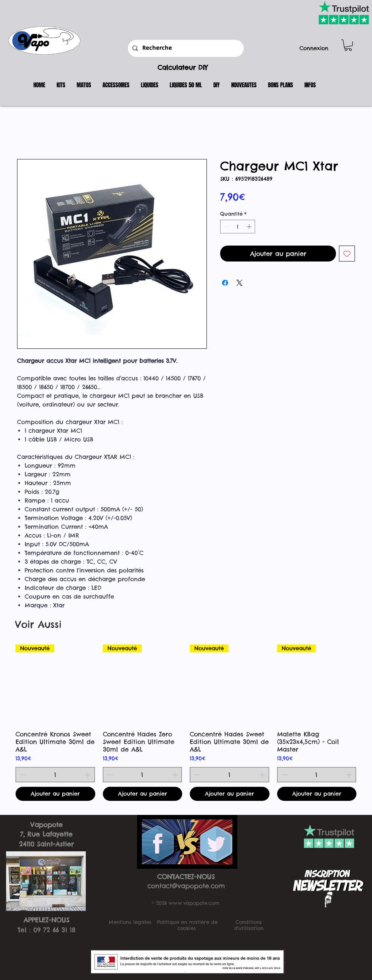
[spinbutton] (238, 227)
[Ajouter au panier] (55, 794)
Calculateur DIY (183, 68)
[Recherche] (185, 48)
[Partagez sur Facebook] (225, 283)
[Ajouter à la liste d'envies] (347, 254)
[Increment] (250, 227)
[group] (186, 723)
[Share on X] (240, 283)
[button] (348, 45)
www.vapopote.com (194, 903)
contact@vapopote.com (186, 886)
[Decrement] (226, 227)
